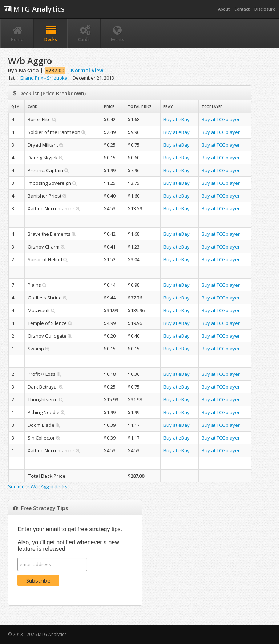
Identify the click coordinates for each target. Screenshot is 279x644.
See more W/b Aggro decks (38, 486)
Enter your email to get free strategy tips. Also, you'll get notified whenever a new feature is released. (70, 539)
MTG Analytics (34, 9)
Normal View (87, 70)
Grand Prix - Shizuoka (44, 78)
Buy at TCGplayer (221, 119)
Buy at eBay (177, 119)
